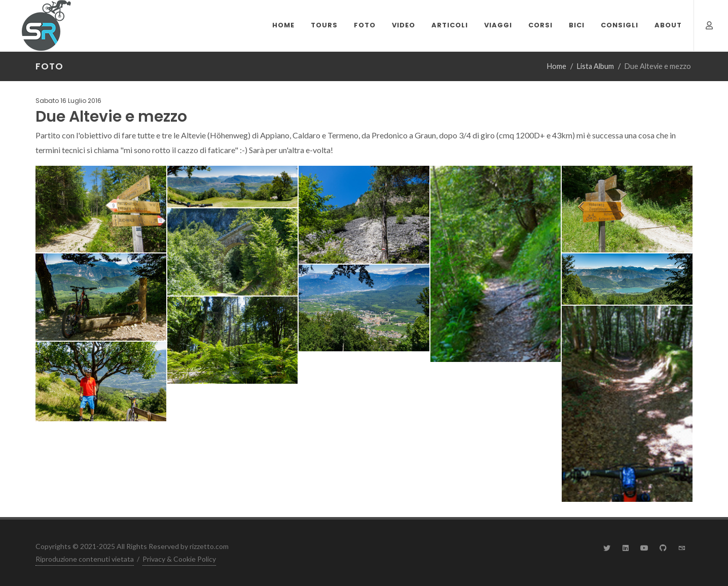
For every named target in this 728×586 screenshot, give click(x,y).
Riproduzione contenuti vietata (85, 559)
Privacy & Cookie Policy (179, 559)
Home (557, 66)
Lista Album (595, 66)
